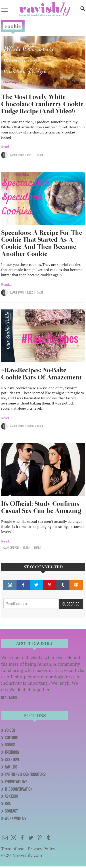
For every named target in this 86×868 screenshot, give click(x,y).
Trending (12, 752)
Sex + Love (12, 760)
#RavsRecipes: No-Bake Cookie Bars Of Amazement (41, 374)
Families (11, 767)
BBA (8, 804)
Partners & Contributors (25, 774)
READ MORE (9, 697)
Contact (11, 811)
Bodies (10, 745)
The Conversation (19, 789)
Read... (6, 147)
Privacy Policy (41, 849)
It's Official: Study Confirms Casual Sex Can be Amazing (41, 507)
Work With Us (16, 818)
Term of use (13, 849)
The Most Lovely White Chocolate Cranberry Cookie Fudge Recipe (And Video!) (42, 104)
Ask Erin (11, 796)
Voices (10, 730)
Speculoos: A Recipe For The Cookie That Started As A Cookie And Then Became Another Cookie (42, 243)
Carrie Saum (17, 155)
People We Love (16, 782)
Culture (11, 738)
